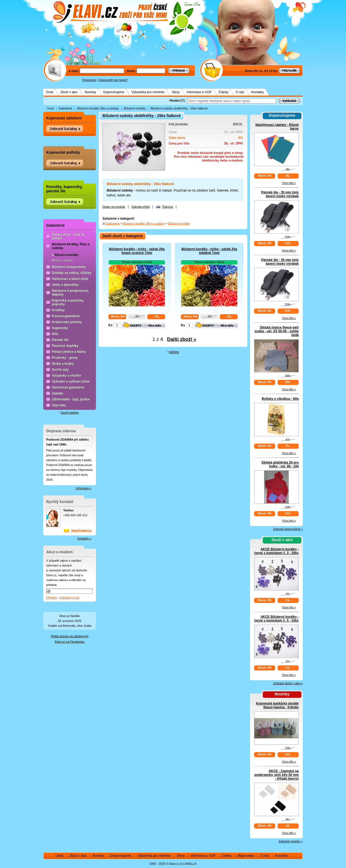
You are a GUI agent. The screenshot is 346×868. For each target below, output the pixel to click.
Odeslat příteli (141, 207)
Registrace (89, 80)
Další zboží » (182, 339)
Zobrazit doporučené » (288, 529)
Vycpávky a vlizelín (66, 376)
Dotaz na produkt (114, 207)
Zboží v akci (69, 92)
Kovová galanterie (66, 316)
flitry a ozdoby (64, 260)
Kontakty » (84, 538)
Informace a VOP (199, 92)
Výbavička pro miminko (148, 92)
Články (224, 92)
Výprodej (59, 405)
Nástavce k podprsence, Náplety (70, 293)
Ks (110, 325)
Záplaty (58, 393)
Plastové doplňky (65, 346)
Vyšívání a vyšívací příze (71, 381)
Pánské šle (60, 340)
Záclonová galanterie (68, 387)
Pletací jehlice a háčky (69, 352)
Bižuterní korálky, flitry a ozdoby (98, 108)
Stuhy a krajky (63, 364)
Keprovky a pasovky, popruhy (68, 302)
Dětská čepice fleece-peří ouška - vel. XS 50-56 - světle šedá (277, 331)
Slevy (176, 92)
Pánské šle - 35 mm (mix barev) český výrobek (280, 194)
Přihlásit (51, 598)
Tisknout (167, 207)
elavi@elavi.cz (81, 530)
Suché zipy (60, 370)
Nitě (55, 334)
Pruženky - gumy (65, 358)
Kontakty (257, 92)
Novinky (90, 92)
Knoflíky (58, 310)
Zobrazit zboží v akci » (288, 683)
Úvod (49, 92)
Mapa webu (246, 856)
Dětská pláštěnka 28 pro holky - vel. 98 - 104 (280, 464)
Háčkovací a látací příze (70, 279)
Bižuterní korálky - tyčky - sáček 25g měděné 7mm (209, 251)
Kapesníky (60, 328)
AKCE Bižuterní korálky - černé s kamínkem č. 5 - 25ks (276, 619)
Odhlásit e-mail (69, 598)
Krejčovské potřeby (67, 322)
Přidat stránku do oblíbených (70, 636)
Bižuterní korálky (135, 108)
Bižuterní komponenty (69, 267)
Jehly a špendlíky (65, 285)
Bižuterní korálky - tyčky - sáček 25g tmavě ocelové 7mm (137, 251)
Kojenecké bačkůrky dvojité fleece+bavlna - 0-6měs (277, 705)
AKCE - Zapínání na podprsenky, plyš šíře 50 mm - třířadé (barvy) (277, 775)
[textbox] (232, 101)
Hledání (175, 100)
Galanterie (66, 108)
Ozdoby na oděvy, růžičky (72, 273)
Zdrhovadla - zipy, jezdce (71, 399)
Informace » (84, 488)
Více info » (289, 183)
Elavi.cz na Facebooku (70, 642)
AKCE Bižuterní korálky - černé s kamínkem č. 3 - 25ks (276, 551)
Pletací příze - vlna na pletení (68, 236)
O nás (240, 92)
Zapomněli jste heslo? (113, 80)
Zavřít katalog (70, 413)
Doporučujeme (114, 92)
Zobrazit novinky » (291, 841)
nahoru (174, 352)
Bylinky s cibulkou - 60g (280, 399)
